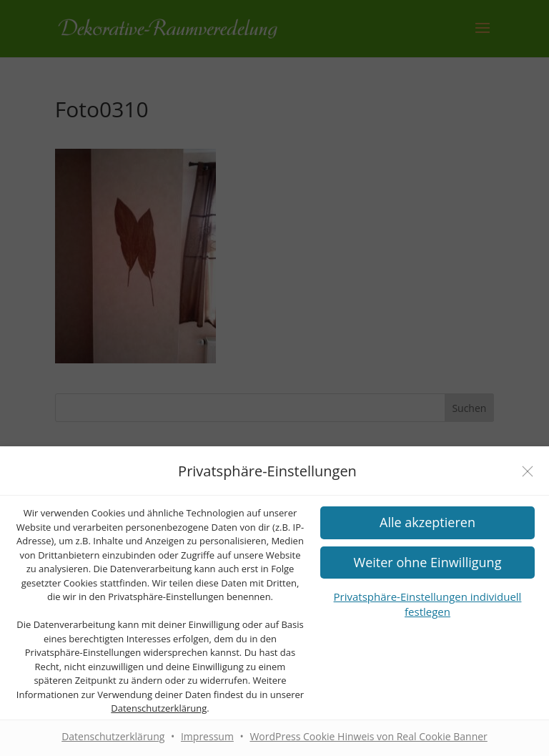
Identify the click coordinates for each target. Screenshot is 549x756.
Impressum (207, 736)
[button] (427, 563)
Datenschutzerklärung (159, 708)
